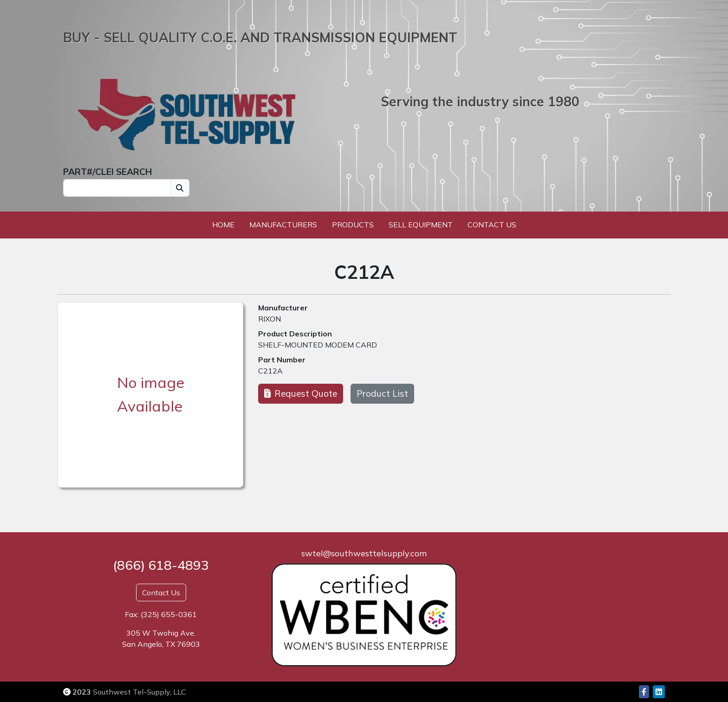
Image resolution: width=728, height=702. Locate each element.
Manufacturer (283, 308)
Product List (382, 393)
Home (223, 225)
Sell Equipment (421, 225)
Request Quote (301, 393)
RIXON (270, 319)
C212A (270, 371)
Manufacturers (283, 225)
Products (353, 225)
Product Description (295, 334)
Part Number (282, 360)
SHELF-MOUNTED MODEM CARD (318, 345)
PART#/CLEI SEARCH (107, 172)
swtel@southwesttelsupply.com (364, 553)
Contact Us (492, 225)
